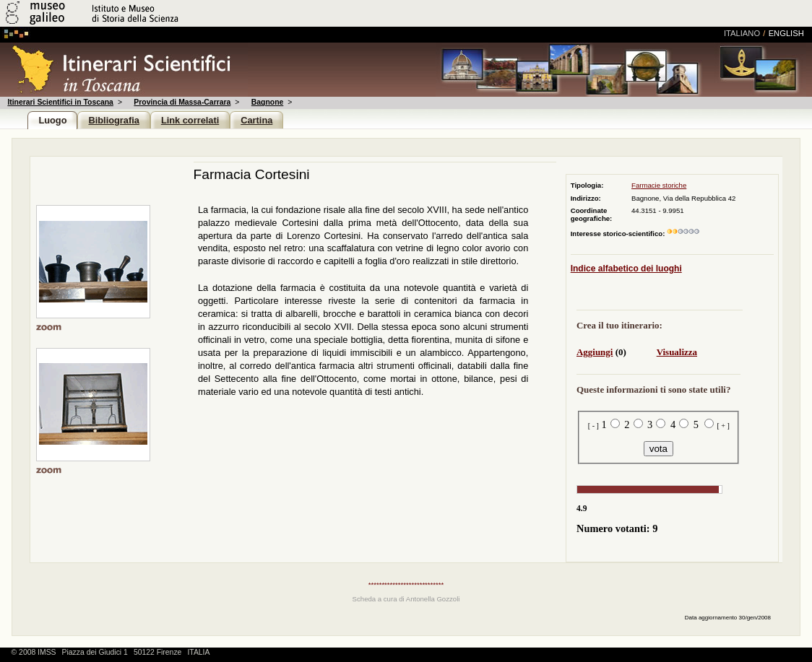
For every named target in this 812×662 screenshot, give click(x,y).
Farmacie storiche (659, 185)
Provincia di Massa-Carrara (182, 102)
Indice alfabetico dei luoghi (626, 269)
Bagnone (267, 102)
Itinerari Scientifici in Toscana (60, 102)
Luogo (52, 120)
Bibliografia (113, 120)
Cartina (256, 120)
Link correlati (190, 120)
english (786, 33)
